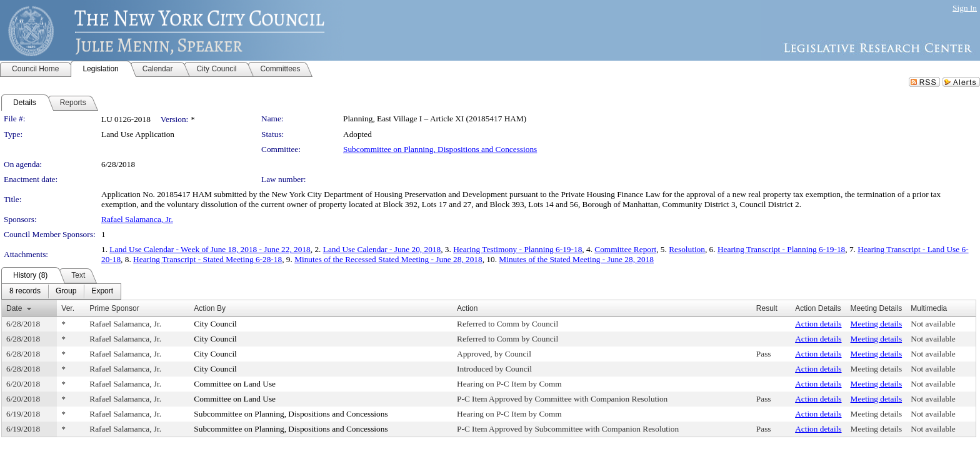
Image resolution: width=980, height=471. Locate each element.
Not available (933, 324)
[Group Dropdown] (66, 291)
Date (14, 308)
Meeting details (877, 324)
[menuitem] (25, 291)
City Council (215, 324)
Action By (210, 308)
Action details (818, 324)
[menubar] (61, 291)
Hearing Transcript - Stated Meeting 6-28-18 (207, 259)
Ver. (68, 308)
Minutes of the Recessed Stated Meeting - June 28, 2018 (388, 259)
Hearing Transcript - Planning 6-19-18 (781, 249)
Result (767, 308)
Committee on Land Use (235, 384)
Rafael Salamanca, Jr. (137, 219)
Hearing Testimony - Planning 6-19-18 (517, 249)
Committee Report (625, 249)
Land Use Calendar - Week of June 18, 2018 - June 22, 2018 (210, 249)
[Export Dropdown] (102, 291)
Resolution (687, 249)
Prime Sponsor (114, 308)
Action (467, 308)
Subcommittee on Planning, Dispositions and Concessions (440, 149)
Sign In (965, 8)
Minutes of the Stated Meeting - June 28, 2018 (576, 259)
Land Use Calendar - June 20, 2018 (382, 249)
